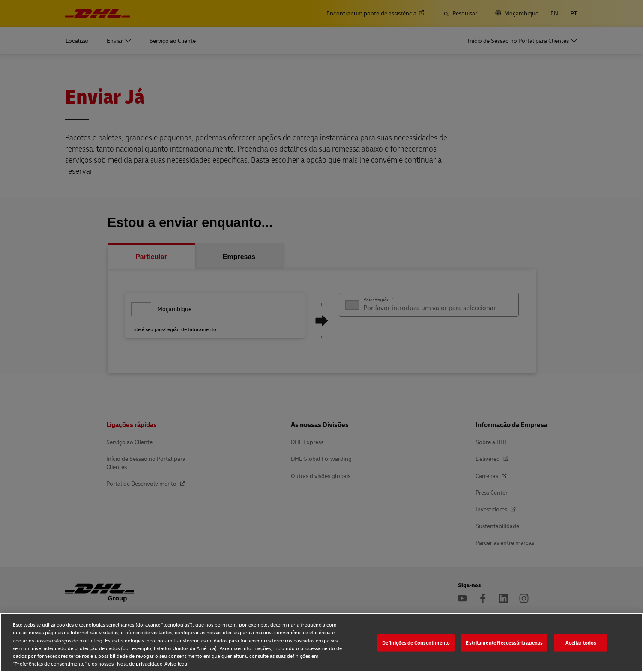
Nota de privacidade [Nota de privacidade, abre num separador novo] (140, 664)
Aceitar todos (581, 643)
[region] (321, 642)
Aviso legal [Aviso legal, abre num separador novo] (176, 664)
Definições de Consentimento (416, 643)
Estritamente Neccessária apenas (504, 643)
